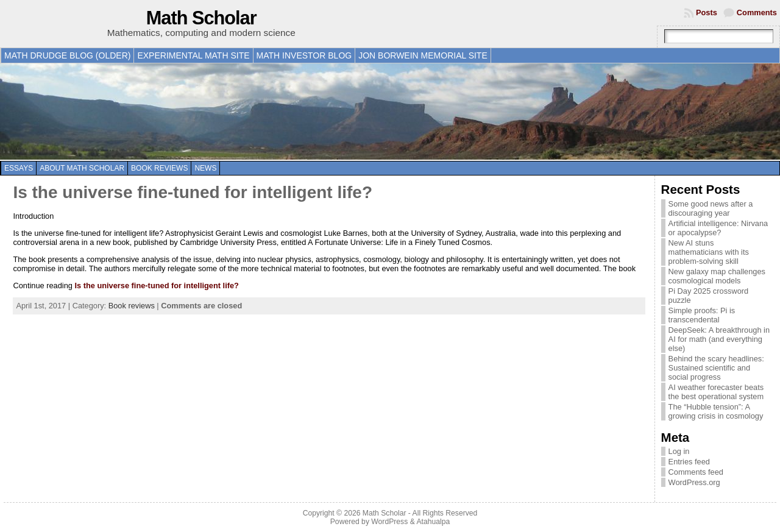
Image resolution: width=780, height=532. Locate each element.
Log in (679, 451)
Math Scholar (201, 18)
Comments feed (696, 472)
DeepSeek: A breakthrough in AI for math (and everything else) (719, 339)
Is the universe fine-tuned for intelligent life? (193, 192)
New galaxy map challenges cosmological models (717, 276)
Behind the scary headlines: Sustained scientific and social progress (716, 368)
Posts (707, 12)
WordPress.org (694, 482)
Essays (19, 168)
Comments (757, 12)
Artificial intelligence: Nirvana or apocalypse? (718, 228)
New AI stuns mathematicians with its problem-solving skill (709, 252)
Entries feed (689, 462)
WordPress (389, 522)
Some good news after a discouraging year (711, 208)
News (205, 168)
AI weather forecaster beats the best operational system (716, 392)
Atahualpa (433, 522)
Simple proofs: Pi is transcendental (702, 315)
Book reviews (159, 168)
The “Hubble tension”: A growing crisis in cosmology (716, 411)
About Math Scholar (82, 168)
